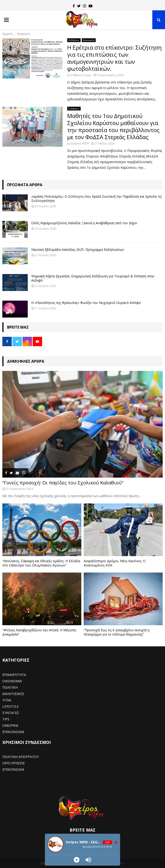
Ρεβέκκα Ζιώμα (81, 75)
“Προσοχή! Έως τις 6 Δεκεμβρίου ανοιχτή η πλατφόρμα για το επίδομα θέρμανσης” (117, 632)
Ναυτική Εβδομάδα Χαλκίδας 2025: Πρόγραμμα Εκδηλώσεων (78, 249)
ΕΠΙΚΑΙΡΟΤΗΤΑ (14, 675)
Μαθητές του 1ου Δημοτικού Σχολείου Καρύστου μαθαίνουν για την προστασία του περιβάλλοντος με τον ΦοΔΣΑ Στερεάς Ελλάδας (113, 126)
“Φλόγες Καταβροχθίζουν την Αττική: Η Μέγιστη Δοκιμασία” (39, 632)
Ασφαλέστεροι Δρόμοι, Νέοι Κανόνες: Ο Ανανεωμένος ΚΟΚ (115, 563)
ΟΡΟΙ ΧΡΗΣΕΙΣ (14, 763)
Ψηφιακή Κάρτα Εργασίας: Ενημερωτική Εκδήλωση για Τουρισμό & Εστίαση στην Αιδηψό (93, 278)
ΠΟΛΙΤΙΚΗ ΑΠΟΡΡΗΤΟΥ (21, 757)
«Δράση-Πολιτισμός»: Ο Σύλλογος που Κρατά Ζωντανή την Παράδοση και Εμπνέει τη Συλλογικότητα (96, 198)
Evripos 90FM (80, 143)
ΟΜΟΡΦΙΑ (10, 725)
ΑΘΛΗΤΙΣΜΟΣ (13, 694)
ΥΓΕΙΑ (7, 700)
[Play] (77, 860)
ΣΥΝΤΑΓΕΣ (11, 713)
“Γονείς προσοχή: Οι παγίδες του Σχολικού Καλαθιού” (63, 483)
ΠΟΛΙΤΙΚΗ (10, 687)
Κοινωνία (89, 40)
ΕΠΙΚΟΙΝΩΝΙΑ (13, 732)
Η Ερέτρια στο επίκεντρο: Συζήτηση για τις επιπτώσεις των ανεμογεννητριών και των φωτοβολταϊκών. (114, 58)
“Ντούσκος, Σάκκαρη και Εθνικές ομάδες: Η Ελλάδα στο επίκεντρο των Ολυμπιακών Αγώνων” (41, 563)
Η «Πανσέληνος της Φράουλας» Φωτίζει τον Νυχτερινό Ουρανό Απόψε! (86, 303)
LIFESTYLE (10, 706)
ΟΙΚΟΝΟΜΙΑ (12, 681)
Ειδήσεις (74, 40)
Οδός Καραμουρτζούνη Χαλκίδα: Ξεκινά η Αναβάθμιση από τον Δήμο (84, 223)
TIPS (6, 719)
